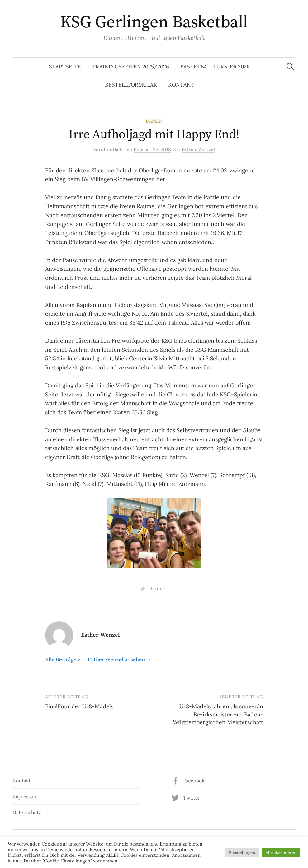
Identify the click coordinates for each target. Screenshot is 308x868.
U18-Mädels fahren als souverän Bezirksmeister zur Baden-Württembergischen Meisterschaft (218, 714)
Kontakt (181, 85)
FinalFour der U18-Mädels (79, 706)
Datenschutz (27, 812)
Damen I (159, 589)
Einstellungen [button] (242, 853)
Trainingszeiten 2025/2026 (131, 67)
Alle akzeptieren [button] (281, 853)
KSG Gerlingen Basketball (154, 22)
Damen (154, 121)
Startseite (65, 67)
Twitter (192, 798)
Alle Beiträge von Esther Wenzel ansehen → (98, 659)
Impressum (25, 796)
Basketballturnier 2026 (215, 67)
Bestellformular (131, 85)
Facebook (194, 781)
